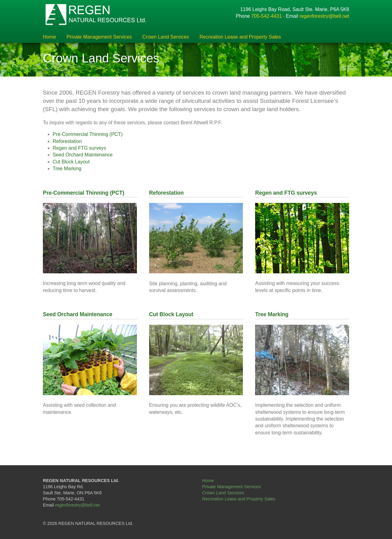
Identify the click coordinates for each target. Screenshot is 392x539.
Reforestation (67, 141)
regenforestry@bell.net (324, 16)
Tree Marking (67, 168)
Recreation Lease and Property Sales (240, 37)
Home (49, 37)
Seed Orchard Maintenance (83, 155)
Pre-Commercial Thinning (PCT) (88, 134)
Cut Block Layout (71, 162)
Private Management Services (99, 37)
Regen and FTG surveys (79, 148)
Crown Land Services (166, 37)
